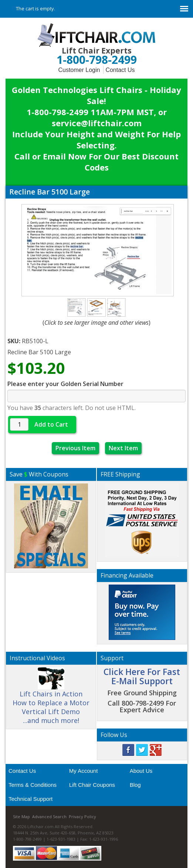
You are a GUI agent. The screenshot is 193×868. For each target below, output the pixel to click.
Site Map (21, 817)
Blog (135, 785)
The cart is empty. (35, 8)
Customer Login (79, 70)
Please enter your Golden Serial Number (65, 384)
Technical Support (31, 799)
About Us (141, 771)
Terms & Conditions (33, 785)
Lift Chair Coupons (92, 785)
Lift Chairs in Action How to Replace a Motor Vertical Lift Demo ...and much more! (51, 699)
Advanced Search (49, 817)
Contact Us (120, 70)
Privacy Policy (82, 817)
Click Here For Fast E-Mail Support (142, 676)
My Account (84, 771)
